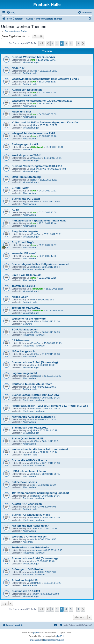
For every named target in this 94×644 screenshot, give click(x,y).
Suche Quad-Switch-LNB (28, 438)
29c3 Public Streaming (26, 177)
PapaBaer (36, 158)
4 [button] (66, 43)
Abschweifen (29, 106)
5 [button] (71, 43)
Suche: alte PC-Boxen (26, 199)
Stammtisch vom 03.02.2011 (30, 428)
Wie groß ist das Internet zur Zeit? (34, 133)
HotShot (35, 202)
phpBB (36, 633)
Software (27, 149)
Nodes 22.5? (20, 297)
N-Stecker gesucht (24, 351)
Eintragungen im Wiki (26, 144)
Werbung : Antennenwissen (30, 537)
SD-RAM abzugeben (25, 330)
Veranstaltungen (31, 62)
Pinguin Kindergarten (26, 231)
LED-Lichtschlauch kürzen (29, 471)
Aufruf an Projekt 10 (25, 580)
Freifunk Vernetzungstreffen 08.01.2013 (37, 166)
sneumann (37, 550)
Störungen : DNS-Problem (28, 569)
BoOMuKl (36, 583)
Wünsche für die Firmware (29, 319)
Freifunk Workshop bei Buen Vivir (33, 57)
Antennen (28, 542)
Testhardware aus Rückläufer (31, 547)
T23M (34, 528)
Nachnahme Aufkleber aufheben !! (34, 417)
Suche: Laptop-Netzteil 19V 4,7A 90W (36, 395)
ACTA (15, 210)
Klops (34, 71)
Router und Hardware (34, 269)
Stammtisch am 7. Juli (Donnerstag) (35, 362)
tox (33, 365)
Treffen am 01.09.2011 (26, 308)
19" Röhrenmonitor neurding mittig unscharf (40, 493)
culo (33, 300)
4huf (33, 387)
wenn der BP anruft (24, 253)
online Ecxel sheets (24, 482)
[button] (41, 43)
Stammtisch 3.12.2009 (26, 591)
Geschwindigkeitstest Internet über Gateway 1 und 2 (45, 79)
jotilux (34, 125)
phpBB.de (61, 636)
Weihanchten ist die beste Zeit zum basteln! (40, 449)
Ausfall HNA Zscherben (27, 504)
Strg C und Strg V (23, 242)
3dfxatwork (37, 147)
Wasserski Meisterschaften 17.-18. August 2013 (42, 101)
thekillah (35, 409)
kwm (34, 82)
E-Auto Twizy (20, 188)
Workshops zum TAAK (26, 155)
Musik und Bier (21, 112)
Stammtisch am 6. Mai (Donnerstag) (35, 558)
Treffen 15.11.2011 (23, 286)
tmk (33, 60)
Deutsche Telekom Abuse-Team (32, 384)
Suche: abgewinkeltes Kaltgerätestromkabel (40, 264)
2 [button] (57, 43)
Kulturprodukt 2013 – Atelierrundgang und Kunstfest (46, 122)
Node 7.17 (18, 68)
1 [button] (52, 43)
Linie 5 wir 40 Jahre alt (26, 275)
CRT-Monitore (21, 340)
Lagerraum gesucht (24, 373)
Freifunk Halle (30, 73)
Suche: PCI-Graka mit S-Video (31, 515)
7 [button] (78, 43)
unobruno (36, 376)
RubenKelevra (38, 169)
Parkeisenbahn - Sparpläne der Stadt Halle (39, 221)
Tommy (35, 594)
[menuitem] (11, 13)
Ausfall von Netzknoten (27, 90)
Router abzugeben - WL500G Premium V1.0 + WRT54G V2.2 (50, 406)
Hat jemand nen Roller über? (30, 526)
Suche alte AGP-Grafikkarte (29, 460)
